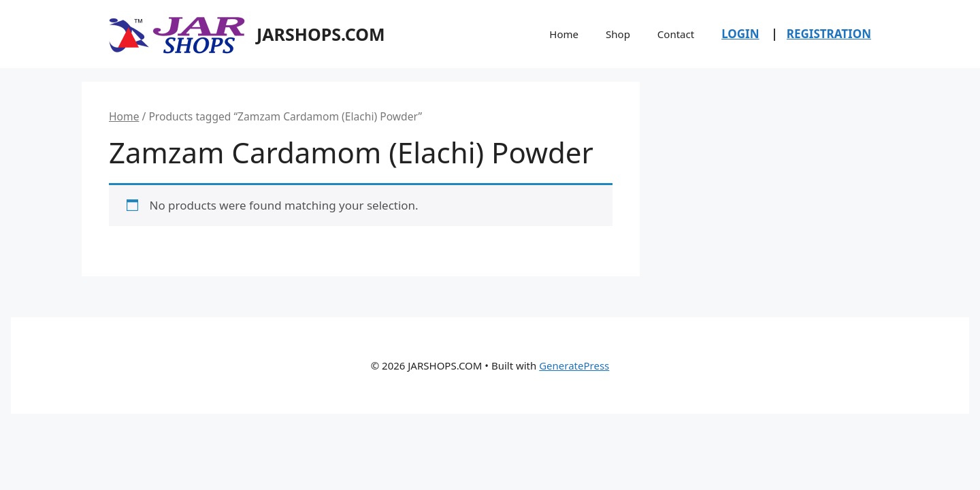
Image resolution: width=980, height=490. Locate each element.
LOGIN (740, 34)
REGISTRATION (829, 34)
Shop (618, 34)
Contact (676, 34)
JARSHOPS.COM (321, 34)
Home (564, 34)
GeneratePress (574, 365)
